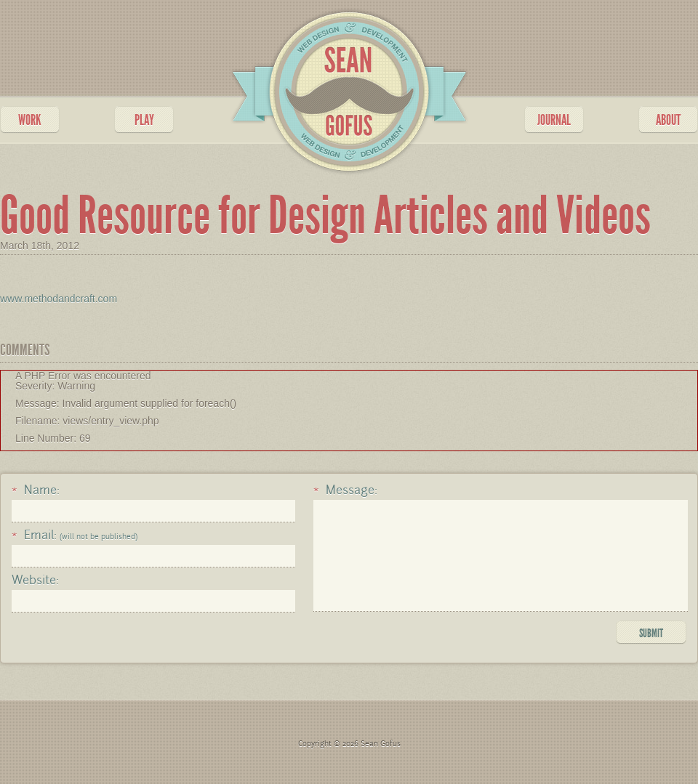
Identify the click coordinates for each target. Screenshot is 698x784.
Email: (75, 536)
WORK (30, 120)
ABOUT (668, 120)
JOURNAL (554, 120)
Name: (36, 490)
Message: (345, 490)
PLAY (144, 120)
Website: (35, 581)
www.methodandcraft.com (59, 299)
